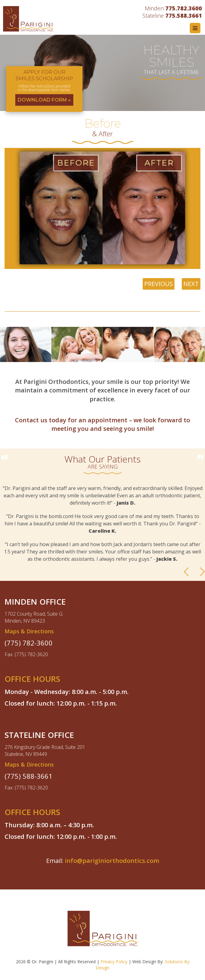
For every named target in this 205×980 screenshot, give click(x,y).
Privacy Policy (114, 962)
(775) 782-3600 (29, 643)
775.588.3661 (184, 16)
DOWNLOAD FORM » (44, 100)
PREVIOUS (159, 284)
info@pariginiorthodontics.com (112, 861)
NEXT (191, 284)
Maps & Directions (29, 631)
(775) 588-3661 (29, 776)
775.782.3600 (184, 8)
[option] (102, 73)
